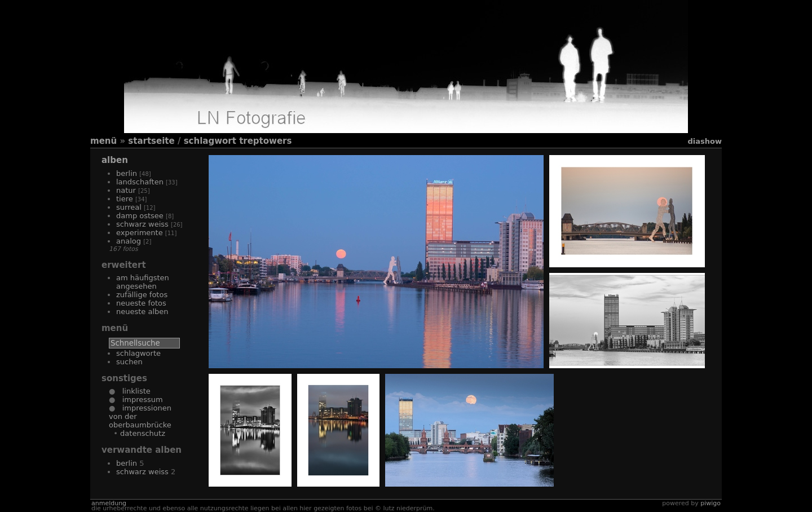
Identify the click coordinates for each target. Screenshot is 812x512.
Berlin (127, 173)
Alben (115, 160)
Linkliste (133, 391)
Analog (129, 241)
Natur (126, 190)
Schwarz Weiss (142, 224)
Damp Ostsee (140, 216)
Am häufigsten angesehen (143, 282)
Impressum (139, 400)
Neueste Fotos (141, 303)
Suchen (129, 362)
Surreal (129, 207)
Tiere (125, 199)
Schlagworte (138, 353)
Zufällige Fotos (142, 295)
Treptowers (265, 141)
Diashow (705, 141)
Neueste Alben (142, 312)
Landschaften (140, 182)
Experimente (140, 233)
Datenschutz (143, 433)
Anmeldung (109, 503)
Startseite (151, 141)
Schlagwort (210, 141)
